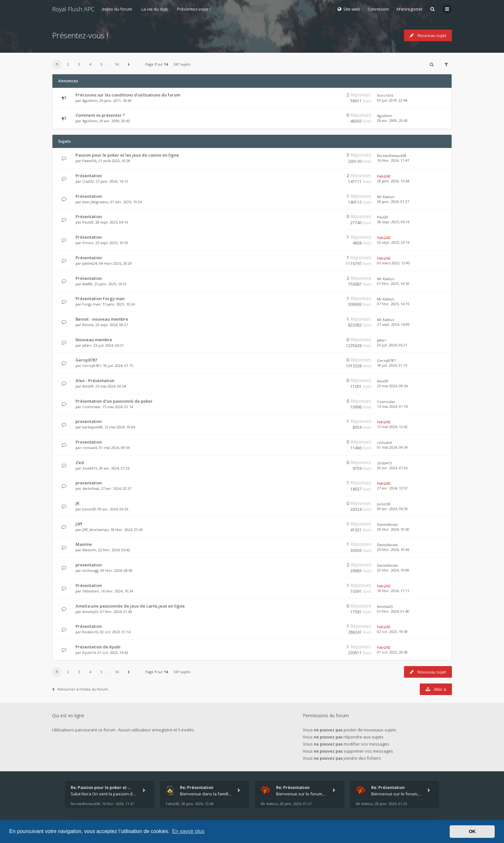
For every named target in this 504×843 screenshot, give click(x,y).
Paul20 (88, 222)
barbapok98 (92, 427)
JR (77, 503)
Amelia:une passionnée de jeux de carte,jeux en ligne (130, 606)
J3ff (79, 524)
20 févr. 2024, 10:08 (393, 570)
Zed (80, 463)
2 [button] (68, 64)
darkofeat (91, 488)
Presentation (89, 442)
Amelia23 (90, 612)
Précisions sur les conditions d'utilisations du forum (128, 95)
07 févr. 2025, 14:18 (393, 284)
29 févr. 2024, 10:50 (393, 529)
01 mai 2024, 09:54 (392, 447)
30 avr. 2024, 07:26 (392, 468)
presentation (89, 421)
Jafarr (87, 345)
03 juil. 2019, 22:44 (392, 100)
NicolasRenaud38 (392, 156)
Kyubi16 (89, 652)
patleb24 (90, 263)
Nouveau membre (94, 340)
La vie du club (155, 9)
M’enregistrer (410, 9)
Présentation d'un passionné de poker (114, 401)
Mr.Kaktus (386, 197)
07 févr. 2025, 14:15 (393, 304)
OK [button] (472, 831)
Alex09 (88, 386)
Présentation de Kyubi (98, 647)
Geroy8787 (86, 360)
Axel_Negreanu (95, 202)
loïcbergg (90, 570)
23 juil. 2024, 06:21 (392, 345)
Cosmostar (91, 407)
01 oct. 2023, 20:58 (392, 652)
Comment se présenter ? (100, 115)
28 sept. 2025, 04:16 (393, 222)
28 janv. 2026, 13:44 (393, 181)
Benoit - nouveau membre (102, 319)
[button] (129, 64)
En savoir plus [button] (188, 831)
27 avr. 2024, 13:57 (392, 488)
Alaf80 (87, 284)
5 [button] (101, 64)
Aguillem (90, 101)
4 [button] (90, 64)
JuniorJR (89, 509)
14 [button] (117, 64)
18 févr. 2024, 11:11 (393, 591)
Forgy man (91, 304)
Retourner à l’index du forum (80, 689)
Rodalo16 (90, 632)
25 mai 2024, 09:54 (392, 386)
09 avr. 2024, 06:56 (392, 509)
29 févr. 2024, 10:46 (393, 550)
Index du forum (117, 9)
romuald (90, 448)
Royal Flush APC (73, 9)
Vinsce (88, 243)
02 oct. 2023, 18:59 (392, 632)
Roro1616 (385, 95)
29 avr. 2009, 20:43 (392, 120)
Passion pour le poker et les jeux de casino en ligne (127, 155)
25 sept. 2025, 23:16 (393, 242)
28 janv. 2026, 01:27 (393, 202)
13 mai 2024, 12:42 (392, 427)
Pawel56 (89, 161)
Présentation (89, 176)
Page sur (157, 64)
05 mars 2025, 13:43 (393, 263)
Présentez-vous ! (194, 9)
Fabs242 (384, 176)
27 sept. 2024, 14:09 (393, 324)
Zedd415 (90, 468)
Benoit (88, 325)
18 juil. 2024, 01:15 (392, 365)
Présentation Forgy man (100, 298)
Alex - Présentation (95, 380)
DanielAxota (387, 524)
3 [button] (79, 64)
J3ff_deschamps (95, 530)
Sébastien (91, 591)
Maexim (89, 550)
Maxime (84, 544)
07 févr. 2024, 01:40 (393, 611)
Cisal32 (88, 181)
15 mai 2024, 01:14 (392, 406)
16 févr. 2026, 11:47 (393, 160)
